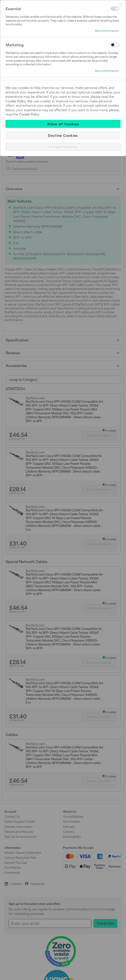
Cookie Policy (16, 101)
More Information (107, 31)
